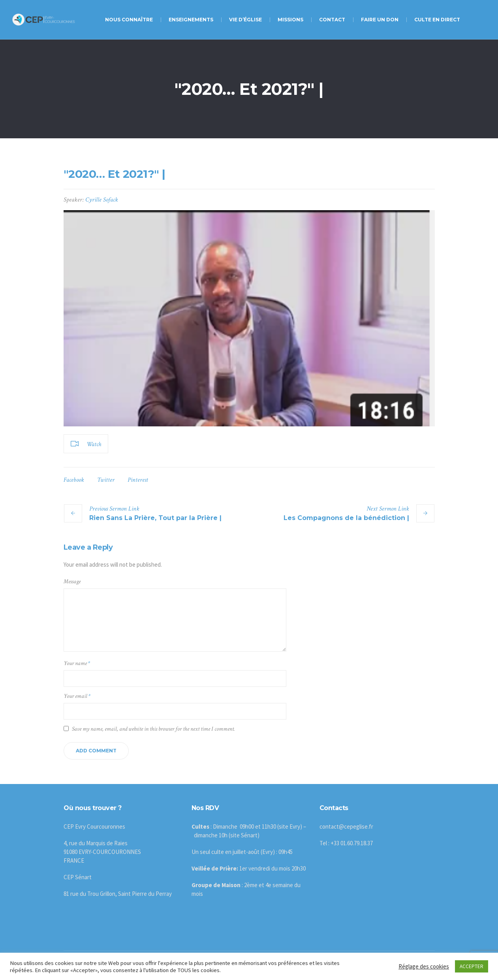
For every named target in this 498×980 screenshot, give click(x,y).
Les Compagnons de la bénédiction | (346, 518)
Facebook (74, 480)
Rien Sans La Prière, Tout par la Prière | (155, 518)
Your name (77, 663)
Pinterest (138, 480)
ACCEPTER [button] (472, 966)
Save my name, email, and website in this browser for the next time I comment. (153, 729)
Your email (77, 696)
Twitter (106, 480)
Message (72, 581)
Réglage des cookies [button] (424, 966)
